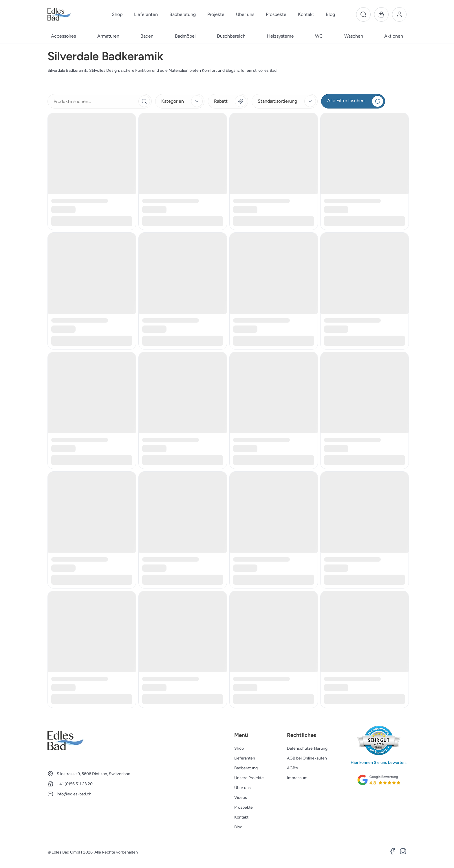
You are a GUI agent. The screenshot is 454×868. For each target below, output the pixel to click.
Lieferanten (245, 758)
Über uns (242, 788)
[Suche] (363, 14)
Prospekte (244, 807)
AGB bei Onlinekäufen (307, 758)
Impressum (297, 778)
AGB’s (292, 768)
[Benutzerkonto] (399, 14)
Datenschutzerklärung (307, 748)
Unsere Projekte (249, 778)
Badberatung (246, 768)
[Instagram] (403, 852)
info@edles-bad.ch (74, 794)
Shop (239, 748)
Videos (241, 798)
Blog (238, 827)
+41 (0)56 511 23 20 (75, 784)
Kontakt (241, 817)
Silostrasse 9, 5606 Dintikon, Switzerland (94, 774)
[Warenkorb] (381, 14)
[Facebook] (393, 852)
